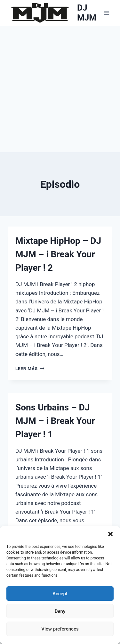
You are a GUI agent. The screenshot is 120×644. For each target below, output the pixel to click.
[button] (110, 534)
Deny (60, 611)
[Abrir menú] (106, 13)
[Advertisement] (60, 89)
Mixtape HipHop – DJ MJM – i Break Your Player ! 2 (58, 254)
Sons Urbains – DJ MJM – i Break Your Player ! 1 (55, 421)
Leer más (30, 368)
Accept (60, 594)
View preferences (60, 629)
